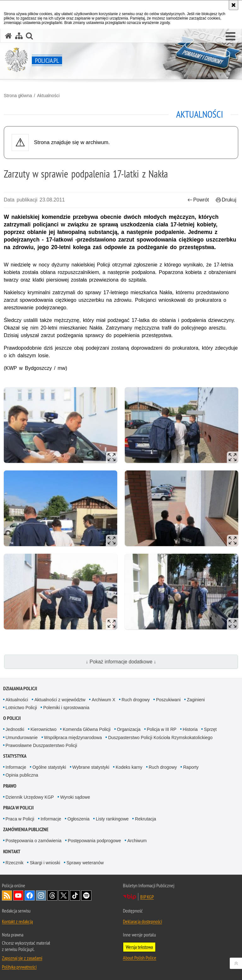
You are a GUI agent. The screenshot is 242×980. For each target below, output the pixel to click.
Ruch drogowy (136, 700)
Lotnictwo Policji (21, 708)
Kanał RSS (7, 895)
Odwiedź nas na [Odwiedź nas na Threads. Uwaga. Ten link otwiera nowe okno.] (52, 895)
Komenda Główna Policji (87, 729)
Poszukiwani (168, 700)
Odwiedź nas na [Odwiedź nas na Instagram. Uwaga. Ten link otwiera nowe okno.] (41, 895)
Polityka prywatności (19, 967)
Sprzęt (210, 729)
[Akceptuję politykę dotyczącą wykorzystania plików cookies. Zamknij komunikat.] (233, 5)
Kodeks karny (129, 767)
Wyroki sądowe (75, 797)
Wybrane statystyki (91, 767)
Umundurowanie (22, 738)
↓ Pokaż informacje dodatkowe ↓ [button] (121, 662)
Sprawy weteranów (85, 863)
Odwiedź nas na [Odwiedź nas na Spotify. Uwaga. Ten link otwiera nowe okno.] (86, 895)
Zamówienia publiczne (26, 829)
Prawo (10, 786)
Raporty (191, 767)
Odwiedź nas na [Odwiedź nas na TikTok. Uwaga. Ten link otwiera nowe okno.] (75, 895)
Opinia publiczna (22, 775)
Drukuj (226, 200)
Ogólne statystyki (49, 767)
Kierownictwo (43, 729)
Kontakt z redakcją (17, 921)
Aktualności (48, 96)
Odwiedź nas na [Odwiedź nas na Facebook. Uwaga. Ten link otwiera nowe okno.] (30, 895)
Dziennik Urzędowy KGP (30, 797)
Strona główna (18, 96)
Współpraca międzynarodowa (73, 738)
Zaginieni (196, 700)
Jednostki (15, 729)
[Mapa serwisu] (19, 36)
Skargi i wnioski (45, 863)
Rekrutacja (145, 819)
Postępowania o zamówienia (34, 841)
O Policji (12, 718)
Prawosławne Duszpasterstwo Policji (41, 745)
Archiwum (137, 841)
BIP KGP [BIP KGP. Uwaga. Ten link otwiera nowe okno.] (147, 897)
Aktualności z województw (60, 700)
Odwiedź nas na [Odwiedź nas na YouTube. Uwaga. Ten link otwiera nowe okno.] (18, 895)
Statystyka (15, 756)
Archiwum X (104, 700)
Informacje (16, 767)
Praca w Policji (18, 808)
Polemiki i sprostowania (66, 708)
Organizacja (129, 729)
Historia (190, 729)
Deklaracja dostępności (142, 921)
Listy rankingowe (112, 819)
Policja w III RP (162, 729)
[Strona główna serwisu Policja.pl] (9, 36)
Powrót (198, 200)
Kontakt (12, 852)
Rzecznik (15, 863)
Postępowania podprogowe (94, 841)
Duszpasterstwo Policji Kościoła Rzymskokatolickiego (160, 738)
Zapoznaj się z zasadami (22, 958)
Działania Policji (20, 688)
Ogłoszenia (78, 819)
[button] (230, 37)
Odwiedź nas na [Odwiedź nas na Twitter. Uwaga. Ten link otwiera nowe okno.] (64, 895)
